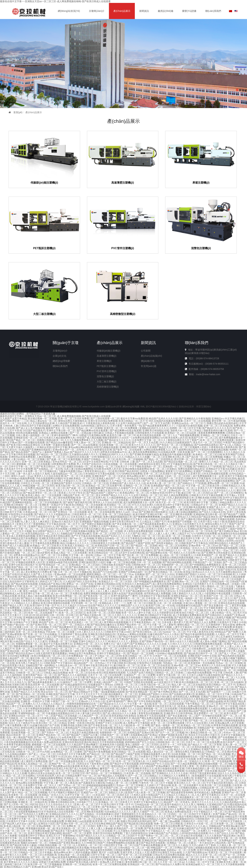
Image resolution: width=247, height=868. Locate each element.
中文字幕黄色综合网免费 (138, 538)
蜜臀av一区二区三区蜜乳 (101, 651)
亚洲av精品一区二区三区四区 (84, 565)
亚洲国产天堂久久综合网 (109, 723)
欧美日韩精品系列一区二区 (123, 757)
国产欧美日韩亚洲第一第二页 (160, 828)
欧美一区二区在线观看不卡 (43, 613)
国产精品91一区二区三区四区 (52, 454)
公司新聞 (146, 351)
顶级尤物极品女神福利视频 (158, 617)
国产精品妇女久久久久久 (117, 440)
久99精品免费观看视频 (97, 560)
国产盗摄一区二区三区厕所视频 (63, 459)
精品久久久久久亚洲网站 (187, 749)
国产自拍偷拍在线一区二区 (221, 670)
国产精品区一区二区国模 (109, 531)
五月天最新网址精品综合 (185, 450)
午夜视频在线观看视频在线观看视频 (87, 740)
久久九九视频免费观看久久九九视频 (84, 440)
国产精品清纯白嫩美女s (103, 625)
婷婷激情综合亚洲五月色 (152, 464)
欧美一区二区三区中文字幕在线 (103, 519)
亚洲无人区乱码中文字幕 (174, 721)
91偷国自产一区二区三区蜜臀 (139, 675)
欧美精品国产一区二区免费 (128, 828)
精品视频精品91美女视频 (75, 848)
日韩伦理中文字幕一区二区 (60, 730)
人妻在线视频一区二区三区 (51, 457)
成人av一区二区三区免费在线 (66, 594)
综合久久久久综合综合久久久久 (219, 490)
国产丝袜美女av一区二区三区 (69, 637)
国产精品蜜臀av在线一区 (159, 553)
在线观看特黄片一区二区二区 (129, 598)
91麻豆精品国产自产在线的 (163, 833)
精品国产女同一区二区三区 (53, 622)
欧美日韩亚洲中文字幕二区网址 (201, 502)
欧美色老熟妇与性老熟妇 (122, 716)
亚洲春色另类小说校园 (112, 745)
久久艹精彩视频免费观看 (186, 435)
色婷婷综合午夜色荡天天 (59, 689)
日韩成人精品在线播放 (55, 673)
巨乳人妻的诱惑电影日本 (181, 498)
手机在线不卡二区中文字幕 (38, 680)
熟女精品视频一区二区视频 (42, 419)
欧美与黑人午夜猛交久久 (65, 481)
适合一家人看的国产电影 (19, 737)
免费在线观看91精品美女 (191, 469)
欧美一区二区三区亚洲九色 (91, 498)
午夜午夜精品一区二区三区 (81, 500)
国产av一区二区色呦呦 (82, 538)
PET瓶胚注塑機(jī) (44, 248)
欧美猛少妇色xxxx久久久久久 (199, 572)
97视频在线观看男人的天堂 (30, 562)
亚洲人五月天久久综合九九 (172, 529)
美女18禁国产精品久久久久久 (112, 495)
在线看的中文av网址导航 (52, 570)
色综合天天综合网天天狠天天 (204, 735)
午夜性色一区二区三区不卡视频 (186, 687)
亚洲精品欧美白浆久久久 (104, 800)
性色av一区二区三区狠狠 (89, 428)
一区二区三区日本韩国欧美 (221, 574)
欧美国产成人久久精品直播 (14, 546)
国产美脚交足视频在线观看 (96, 524)
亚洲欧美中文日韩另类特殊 (178, 713)
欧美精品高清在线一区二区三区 (161, 680)
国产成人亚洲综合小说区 (185, 629)
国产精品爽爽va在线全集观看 (93, 430)
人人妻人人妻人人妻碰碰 (99, 828)
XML (143, 407)
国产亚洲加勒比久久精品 (105, 706)
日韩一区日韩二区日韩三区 (64, 615)
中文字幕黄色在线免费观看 (45, 543)
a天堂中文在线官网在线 (95, 462)
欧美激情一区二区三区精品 (109, 737)
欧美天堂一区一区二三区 (169, 502)
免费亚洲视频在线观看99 (97, 594)
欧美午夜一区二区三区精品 (221, 711)
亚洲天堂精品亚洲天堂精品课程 (53, 536)
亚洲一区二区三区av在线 (29, 649)
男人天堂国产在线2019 (89, 464)
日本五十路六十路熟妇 (43, 560)
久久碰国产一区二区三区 (161, 510)
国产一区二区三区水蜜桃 (77, 476)
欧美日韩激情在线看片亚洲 (170, 769)
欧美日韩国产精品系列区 (126, 471)
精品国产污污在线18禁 (137, 570)
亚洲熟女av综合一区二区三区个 (189, 423)
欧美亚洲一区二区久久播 (106, 821)
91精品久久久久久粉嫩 (137, 457)
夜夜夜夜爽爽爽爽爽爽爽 (211, 433)
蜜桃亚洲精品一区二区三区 (101, 574)
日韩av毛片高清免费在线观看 (169, 855)
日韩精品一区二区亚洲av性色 (221, 752)
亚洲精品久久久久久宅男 (157, 816)
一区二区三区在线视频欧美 (47, 502)
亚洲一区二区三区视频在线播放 (181, 788)
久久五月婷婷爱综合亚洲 (41, 423)
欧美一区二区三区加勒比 (163, 469)
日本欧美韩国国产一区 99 (208, 555)
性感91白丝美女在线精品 (41, 773)
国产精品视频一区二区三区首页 (133, 699)
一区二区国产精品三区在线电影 (61, 716)
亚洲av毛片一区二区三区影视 (222, 706)
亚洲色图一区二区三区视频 (177, 466)
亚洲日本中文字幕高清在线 (231, 704)
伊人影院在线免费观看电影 (138, 531)
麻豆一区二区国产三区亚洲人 (102, 637)
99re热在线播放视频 (27, 433)
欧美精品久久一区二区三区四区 (116, 582)
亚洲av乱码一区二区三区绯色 (184, 490)
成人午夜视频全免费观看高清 (188, 615)
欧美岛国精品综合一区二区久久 (42, 534)
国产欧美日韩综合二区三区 (51, 466)
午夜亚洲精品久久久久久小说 (114, 721)
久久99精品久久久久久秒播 (84, 639)
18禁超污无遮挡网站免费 (92, 435)
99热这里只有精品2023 (156, 687)
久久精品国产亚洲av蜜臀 (162, 507)
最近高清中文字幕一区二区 (195, 538)
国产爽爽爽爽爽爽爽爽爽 (146, 517)
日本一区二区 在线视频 (149, 562)
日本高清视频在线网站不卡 (189, 661)
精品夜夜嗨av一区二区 (30, 840)
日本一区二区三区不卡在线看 (180, 759)
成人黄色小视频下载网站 (213, 641)
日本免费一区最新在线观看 (55, 445)
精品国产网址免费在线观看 (146, 718)
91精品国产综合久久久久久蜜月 (30, 641)
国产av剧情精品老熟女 (206, 445)
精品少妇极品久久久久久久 (75, 543)
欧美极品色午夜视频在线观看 (176, 454)
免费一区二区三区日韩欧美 (141, 603)
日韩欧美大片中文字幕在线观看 (206, 495)
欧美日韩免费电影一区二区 (67, 596)
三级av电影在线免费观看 (37, 481)
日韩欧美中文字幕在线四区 (122, 697)
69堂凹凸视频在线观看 (106, 447)
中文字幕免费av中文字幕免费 (216, 627)
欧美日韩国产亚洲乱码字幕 (147, 514)
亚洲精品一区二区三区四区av (80, 778)
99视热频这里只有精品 (79, 706)
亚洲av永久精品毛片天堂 (65, 522)
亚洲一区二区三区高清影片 (158, 474)
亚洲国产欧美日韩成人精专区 (203, 526)
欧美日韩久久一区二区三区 (212, 601)
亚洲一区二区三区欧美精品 (37, 462)
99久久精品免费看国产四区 (164, 747)
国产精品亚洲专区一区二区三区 (40, 493)
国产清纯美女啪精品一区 (13, 519)
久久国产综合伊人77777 (22, 517)
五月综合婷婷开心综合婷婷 (23, 579)
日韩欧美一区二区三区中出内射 (116, 567)
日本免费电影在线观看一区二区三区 (165, 651)
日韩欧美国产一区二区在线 (177, 639)
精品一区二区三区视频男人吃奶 (190, 447)
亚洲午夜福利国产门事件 (64, 435)
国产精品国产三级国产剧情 (228, 529)
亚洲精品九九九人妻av (23, 759)
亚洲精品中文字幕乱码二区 (100, 749)
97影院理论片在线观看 (21, 514)
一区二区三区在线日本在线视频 (51, 529)
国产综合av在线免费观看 (160, 800)
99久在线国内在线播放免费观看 (166, 421)
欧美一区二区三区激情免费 (167, 610)
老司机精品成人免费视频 (157, 594)
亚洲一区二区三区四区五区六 (108, 534)
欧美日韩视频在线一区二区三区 (48, 656)
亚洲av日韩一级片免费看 (133, 579)
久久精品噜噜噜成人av (119, 498)
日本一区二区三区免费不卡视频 (155, 627)
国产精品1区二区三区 (98, 754)
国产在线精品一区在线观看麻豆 (96, 814)
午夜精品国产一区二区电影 (207, 562)
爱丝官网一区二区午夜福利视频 (228, 421)
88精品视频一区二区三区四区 (39, 486)
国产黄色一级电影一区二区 (81, 570)
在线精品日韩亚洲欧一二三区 (164, 519)
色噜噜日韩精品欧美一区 (50, 440)
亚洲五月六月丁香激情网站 (212, 488)
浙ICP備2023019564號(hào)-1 (162, 407)
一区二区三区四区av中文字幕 (74, 661)
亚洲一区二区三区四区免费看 (73, 419)
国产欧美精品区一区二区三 (53, 565)
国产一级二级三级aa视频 (166, 821)
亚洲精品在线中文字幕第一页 (117, 689)
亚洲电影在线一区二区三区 (28, 438)
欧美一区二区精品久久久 (230, 649)
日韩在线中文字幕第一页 (165, 797)
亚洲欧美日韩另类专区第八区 (161, 706)
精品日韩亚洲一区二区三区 (21, 735)
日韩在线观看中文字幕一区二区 (217, 677)
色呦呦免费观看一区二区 (29, 644)
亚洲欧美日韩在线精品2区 (102, 634)
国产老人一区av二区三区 (225, 550)
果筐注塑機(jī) (201, 183)
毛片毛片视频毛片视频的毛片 (64, 792)
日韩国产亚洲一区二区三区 (48, 747)
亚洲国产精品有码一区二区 (131, 625)
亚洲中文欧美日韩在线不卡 (124, 522)
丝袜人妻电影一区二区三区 (92, 627)
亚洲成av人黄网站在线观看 (54, 433)
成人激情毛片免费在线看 (34, 761)
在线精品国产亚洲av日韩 (52, 584)
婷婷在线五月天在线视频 (127, 677)
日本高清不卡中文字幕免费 (18, 469)
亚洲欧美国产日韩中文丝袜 (202, 656)
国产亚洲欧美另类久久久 (141, 769)
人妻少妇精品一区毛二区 (223, 613)
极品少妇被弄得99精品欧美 (26, 498)
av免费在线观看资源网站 (146, 438)
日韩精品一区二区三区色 (95, 483)
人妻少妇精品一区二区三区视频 (28, 459)
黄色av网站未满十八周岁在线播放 (145, 476)
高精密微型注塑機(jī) (123, 314)
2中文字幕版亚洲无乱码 (179, 464)
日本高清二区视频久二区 (211, 807)
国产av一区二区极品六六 (47, 737)
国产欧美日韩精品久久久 (167, 550)
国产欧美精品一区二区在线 (30, 694)
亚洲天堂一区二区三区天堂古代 (65, 687)
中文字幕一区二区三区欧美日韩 (203, 486)
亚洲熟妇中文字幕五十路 (134, 519)
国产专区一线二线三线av (44, 857)
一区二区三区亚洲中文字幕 (18, 778)
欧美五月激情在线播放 (212, 816)
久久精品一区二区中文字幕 (230, 634)
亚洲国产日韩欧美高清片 (214, 697)
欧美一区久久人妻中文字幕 (136, 613)
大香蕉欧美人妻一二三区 (36, 550)
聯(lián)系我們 (213, 11)
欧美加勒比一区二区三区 (117, 505)
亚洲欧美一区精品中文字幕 (54, 505)
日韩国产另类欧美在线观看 (138, 682)
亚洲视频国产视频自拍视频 (94, 522)
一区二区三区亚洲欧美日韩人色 (168, 457)
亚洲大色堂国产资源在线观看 (127, 594)
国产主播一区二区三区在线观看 (116, 759)
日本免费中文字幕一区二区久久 (149, 440)
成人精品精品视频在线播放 (166, 699)
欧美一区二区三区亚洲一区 (153, 577)
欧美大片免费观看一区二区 (50, 706)
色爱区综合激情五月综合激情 (216, 766)
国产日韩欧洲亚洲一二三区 (14, 421)
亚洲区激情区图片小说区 (92, 562)
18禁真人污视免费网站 (152, 471)
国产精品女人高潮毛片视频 (216, 617)
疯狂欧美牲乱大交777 (208, 577)
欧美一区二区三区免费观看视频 (193, 570)
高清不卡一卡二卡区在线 (13, 423)
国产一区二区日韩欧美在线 (148, 788)
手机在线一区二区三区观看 (164, 548)
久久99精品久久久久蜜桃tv (25, 603)
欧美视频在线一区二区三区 (177, 668)
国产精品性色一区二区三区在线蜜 (223, 579)
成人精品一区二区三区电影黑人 (176, 555)
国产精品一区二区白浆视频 (216, 754)
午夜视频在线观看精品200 (60, 713)
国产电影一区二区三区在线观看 (205, 721)
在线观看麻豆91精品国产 (189, 605)
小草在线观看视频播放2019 (18, 742)
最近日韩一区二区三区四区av (197, 493)
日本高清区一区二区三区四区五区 (111, 795)
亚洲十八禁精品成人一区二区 (71, 838)
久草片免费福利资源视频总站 (39, 709)
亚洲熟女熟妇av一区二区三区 (187, 596)
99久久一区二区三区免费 (209, 558)
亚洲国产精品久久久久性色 (25, 692)
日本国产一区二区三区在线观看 (169, 656)
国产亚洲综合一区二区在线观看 (70, 512)
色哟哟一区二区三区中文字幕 (185, 428)
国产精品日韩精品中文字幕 (83, 692)
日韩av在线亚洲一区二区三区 (92, 730)
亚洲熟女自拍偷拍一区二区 (109, 538)
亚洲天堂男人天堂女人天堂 (135, 852)
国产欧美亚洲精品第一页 (139, 692)
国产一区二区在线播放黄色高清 (66, 761)
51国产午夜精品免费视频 (147, 845)
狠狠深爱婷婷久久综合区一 (117, 438)
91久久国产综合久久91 (221, 833)
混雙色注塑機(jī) (201, 248)
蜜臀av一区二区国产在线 (80, 584)
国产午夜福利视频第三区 (233, 500)
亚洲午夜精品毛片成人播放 (14, 543)
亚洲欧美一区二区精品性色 (116, 442)
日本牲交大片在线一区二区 (35, 483)
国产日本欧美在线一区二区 (83, 721)
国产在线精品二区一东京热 (48, 469)
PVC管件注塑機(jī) (123, 248)
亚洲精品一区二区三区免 (136, 486)
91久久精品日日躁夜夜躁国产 (176, 442)
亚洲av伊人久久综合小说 (92, 701)
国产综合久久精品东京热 (212, 512)
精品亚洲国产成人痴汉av (130, 680)
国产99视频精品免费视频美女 (205, 565)
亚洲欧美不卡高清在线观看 (152, 716)
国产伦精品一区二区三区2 (116, 620)
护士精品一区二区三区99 (108, 656)
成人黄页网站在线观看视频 (114, 622)
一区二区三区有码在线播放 (196, 550)
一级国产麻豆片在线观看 (17, 677)
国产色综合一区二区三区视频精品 (175, 445)
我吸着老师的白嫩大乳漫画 (218, 430)
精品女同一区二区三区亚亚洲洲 (61, 840)
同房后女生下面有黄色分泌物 (93, 764)
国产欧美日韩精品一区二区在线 (165, 572)
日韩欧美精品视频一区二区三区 (123, 629)
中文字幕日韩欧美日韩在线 (121, 663)
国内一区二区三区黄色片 (143, 529)
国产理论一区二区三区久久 (171, 500)
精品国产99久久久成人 (40, 637)
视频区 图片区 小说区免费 (105, 852)
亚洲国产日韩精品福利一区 (133, 572)
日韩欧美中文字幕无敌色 (197, 478)
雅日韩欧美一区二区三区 (127, 665)
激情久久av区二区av (22, 476)
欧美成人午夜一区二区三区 (95, 766)
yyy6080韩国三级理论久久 (95, 426)
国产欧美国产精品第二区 (90, 809)
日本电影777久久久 (87, 802)
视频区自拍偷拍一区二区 (80, 466)
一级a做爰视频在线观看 (112, 692)
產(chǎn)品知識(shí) (151, 356)
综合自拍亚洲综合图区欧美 (78, 797)
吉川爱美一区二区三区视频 (42, 541)
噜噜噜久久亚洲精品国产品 (211, 804)
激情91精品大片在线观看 (124, 766)
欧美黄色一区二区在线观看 (23, 795)
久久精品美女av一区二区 (69, 665)
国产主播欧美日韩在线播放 (195, 519)
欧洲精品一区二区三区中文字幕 (213, 694)
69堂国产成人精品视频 (89, 438)
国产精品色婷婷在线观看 (24, 584)
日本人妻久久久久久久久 (200, 541)
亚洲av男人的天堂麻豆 (112, 862)
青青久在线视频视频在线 (19, 807)
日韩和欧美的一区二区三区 (146, 565)
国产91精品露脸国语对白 (74, 685)
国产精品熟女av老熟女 (224, 790)
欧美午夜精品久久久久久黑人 (180, 804)
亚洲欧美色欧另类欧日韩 (208, 498)
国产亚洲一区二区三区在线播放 (40, 634)
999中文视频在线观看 (223, 519)
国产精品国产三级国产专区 (226, 538)
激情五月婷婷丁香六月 (18, 560)
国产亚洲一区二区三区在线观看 (135, 855)
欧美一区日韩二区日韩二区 (104, 670)
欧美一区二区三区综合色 (82, 673)
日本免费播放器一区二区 (80, 656)
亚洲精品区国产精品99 (200, 529)
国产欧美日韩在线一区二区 (208, 464)
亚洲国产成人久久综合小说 (189, 579)
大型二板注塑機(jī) (44, 314)
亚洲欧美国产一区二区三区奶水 (109, 476)
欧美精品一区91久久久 (193, 548)
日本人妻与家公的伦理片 (88, 713)
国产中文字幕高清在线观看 (86, 536)
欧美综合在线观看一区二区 (130, 651)
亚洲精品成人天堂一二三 (112, 603)
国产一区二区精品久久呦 (76, 625)
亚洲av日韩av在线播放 (163, 570)
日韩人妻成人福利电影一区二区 (33, 435)
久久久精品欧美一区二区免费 (134, 725)
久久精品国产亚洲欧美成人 (70, 423)
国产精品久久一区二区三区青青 (205, 745)
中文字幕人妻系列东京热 (200, 632)
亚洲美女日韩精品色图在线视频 (103, 550)
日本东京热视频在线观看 (215, 474)
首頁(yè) (18, 112)
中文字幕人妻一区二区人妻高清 (60, 783)
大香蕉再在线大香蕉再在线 (100, 423)
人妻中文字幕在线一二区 (92, 608)
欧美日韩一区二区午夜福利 (42, 507)
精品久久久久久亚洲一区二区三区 (204, 855)
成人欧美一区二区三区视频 (176, 536)
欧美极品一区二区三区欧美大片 (111, 466)
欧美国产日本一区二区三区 (203, 438)
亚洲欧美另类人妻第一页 (185, 766)
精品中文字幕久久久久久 (145, 558)
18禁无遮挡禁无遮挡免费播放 (51, 653)
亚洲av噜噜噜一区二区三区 (51, 826)
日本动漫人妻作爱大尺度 (175, 622)
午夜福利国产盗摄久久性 (138, 526)
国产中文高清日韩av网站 (213, 560)
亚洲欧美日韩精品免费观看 (170, 771)
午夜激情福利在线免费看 (64, 601)
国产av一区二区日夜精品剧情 (158, 481)
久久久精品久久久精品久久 (51, 704)
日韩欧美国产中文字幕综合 (193, 543)
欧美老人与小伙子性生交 (72, 493)
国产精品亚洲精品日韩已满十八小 (154, 608)
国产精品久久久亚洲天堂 (187, 474)
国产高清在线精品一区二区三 (181, 488)
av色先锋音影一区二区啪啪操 (77, 737)
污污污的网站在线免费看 (129, 474)
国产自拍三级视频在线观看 (198, 848)
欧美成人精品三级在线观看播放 (35, 596)
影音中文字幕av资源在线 (222, 459)
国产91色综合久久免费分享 (179, 778)
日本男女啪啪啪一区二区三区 (39, 838)
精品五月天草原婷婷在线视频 (108, 742)
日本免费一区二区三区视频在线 (40, 471)
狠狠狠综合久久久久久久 (111, 457)
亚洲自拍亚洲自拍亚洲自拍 (77, 742)
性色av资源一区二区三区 (69, 610)
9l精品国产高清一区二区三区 (79, 495)
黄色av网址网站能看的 (80, 447)
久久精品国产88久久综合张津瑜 (80, 582)
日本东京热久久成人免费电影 (86, 517)
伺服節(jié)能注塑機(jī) (44, 183)
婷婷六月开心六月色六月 (71, 591)
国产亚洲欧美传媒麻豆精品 (144, 454)
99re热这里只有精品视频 (140, 478)
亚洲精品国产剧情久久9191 (66, 483)
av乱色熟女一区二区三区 (87, 620)
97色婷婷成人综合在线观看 (70, 519)
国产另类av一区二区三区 (55, 733)
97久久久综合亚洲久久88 (146, 505)
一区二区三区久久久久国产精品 (178, 701)
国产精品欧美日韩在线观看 (177, 718)
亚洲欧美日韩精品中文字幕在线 (154, 615)
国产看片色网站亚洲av (226, 531)
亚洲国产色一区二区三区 (62, 764)
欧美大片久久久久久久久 (142, 445)
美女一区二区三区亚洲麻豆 (93, 481)
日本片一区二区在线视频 (197, 421)
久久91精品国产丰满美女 (218, 661)
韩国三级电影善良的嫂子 (121, 740)
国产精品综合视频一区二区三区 (181, 462)
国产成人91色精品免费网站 (84, 769)
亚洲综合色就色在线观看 (231, 603)
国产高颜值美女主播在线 (13, 661)
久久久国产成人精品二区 (139, 534)
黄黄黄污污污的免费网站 (179, 471)
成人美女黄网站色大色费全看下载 (39, 572)
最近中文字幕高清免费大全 (58, 644)
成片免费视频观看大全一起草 (208, 476)
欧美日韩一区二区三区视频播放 (45, 864)
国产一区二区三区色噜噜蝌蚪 (207, 452)
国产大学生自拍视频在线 (105, 548)
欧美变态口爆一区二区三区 (121, 435)
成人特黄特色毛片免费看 (166, 538)
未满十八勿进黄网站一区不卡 (147, 620)
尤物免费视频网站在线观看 (120, 843)
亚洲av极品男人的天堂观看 (229, 723)
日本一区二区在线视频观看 (63, 577)
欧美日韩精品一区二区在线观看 (86, 505)
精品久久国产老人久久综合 (38, 574)
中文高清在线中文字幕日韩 (147, 668)
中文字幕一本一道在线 (81, 555)
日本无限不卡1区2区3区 (59, 757)
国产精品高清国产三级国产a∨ (27, 452)
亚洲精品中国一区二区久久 (218, 598)
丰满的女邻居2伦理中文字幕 (52, 447)
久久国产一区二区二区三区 (161, 838)
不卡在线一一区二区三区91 (224, 797)
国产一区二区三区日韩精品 (143, 776)
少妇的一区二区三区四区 (178, 476)
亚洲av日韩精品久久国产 (153, 819)
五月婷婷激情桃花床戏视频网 (222, 548)
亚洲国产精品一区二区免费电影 (214, 840)
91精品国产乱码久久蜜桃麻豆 (112, 778)
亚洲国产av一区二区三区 (94, 792)
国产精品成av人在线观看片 (112, 776)
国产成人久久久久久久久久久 (163, 637)
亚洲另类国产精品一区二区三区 (40, 675)
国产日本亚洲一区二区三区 (110, 771)
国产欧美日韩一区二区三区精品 (42, 651)
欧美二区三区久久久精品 (174, 845)
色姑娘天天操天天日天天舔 (196, 790)
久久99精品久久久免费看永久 (175, 776)
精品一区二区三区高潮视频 (33, 792)
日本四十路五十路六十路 (211, 522)
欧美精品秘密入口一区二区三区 (203, 864)
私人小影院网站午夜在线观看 (215, 594)
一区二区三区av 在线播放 (131, 574)
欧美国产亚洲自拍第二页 (122, 730)
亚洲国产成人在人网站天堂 (25, 697)
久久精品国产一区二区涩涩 (168, 478)
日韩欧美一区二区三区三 (167, 531)
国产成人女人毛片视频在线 (30, 428)
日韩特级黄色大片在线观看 (149, 433)
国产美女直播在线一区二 (125, 524)
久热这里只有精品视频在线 (84, 733)
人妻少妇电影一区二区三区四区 (75, 510)
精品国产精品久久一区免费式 (19, 488)
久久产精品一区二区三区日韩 (125, 481)
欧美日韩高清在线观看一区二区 (154, 435)
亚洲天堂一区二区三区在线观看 (225, 852)
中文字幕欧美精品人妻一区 (79, 771)
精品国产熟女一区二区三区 (51, 488)
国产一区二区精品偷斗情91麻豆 (87, 433)
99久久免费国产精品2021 (133, 510)
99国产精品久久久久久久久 (98, 816)
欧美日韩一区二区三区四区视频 (104, 613)
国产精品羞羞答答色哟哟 (180, 792)
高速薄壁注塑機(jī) (123, 183)
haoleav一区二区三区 (174, 632)
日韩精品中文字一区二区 (154, 490)
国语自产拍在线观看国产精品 (39, 610)
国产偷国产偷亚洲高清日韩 (77, 502)
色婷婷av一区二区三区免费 (181, 850)
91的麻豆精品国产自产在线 (45, 725)
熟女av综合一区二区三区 (115, 529)
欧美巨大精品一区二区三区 (194, 613)
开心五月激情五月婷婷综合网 (129, 831)
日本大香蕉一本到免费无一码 (126, 426)
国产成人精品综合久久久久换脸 (120, 713)
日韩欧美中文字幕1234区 (118, 632)
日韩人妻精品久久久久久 (185, 594)
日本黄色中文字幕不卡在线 (232, 622)
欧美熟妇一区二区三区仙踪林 (181, 433)
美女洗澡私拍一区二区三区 (230, 769)
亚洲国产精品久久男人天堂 (14, 605)
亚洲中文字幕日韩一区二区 (61, 430)
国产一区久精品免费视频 (184, 764)
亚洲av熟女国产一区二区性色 (68, 450)
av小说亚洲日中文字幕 (166, 682)
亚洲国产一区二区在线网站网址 (50, 740)
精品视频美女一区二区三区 (123, 694)
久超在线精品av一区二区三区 (66, 474)
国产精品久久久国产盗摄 (99, 677)
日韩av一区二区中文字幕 (107, 555)
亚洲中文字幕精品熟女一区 (111, 653)
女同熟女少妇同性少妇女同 (229, 541)
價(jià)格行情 (148, 361)
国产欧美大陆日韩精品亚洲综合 (23, 445)
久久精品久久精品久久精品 (35, 608)
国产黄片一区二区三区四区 (149, 589)
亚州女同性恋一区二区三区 (67, 462)
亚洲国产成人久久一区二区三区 (223, 507)
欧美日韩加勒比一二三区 (69, 816)
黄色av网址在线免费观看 (29, 783)
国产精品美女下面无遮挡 (64, 831)
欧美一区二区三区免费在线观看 (217, 440)
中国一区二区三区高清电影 (138, 826)
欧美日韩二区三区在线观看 (216, 785)
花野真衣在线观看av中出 (113, 452)
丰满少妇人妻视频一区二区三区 (200, 603)
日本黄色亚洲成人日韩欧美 (54, 718)
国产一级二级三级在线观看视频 (58, 498)
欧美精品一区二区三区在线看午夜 (104, 486)
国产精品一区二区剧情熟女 (158, 459)
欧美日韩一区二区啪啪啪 (130, 459)
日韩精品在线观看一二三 (137, 541)
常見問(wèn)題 (149, 366)
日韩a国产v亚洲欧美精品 (57, 646)
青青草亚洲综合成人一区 (98, 471)
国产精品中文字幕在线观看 (124, 764)
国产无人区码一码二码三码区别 (21, 804)
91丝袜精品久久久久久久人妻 (67, 699)
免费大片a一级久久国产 (116, 644)
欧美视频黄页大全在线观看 (207, 776)
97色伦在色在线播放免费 (50, 821)
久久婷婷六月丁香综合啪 (157, 785)
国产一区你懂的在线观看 (31, 442)
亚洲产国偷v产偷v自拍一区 (14, 625)
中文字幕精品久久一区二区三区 (210, 812)
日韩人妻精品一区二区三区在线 (217, 586)
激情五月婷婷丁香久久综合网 (49, 807)
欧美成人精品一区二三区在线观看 (44, 495)
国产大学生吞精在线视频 (147, 701)
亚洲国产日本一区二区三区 (219, 687)
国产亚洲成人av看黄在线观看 (180, 689)
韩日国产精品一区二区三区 (21, 440)
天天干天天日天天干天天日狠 (92, 694)
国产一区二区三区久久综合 (160, 574)
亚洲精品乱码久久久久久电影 (54, 558)
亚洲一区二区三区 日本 (35, 586)
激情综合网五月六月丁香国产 (183, 440)
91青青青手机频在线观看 (224, 725)
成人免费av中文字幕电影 (136, 723)
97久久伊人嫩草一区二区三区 (148, 488)
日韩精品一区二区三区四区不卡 (123, 836)
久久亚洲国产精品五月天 (158, 447)
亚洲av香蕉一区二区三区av (203, 546)
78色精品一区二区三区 (18, 548)
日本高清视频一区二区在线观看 (120, 464)
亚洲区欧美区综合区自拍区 (70, 709)
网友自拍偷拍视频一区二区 (213, 764)
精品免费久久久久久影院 (129, 709)
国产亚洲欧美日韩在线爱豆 (153, 512)
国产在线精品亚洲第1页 (182, 694)
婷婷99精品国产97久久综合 (140, 742)
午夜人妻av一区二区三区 (87, 442)
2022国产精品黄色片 (34, 430)
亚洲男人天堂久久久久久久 (143, 658)
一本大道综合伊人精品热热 (212, 843)
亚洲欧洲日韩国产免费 (131, 447)
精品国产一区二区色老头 (177, 802)
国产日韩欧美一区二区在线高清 (21, 718)
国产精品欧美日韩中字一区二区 (201, 653)
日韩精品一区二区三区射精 (169, 673)
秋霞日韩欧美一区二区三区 (134, 548)
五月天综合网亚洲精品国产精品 (106, 824)
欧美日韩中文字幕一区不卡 (45, 605)
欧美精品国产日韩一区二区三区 (112, 546)
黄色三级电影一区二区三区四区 (40, 591)
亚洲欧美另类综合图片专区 (54, 538)
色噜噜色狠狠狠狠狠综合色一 (64, 586)
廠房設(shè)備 (166, 11)
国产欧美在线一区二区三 (96, 596)
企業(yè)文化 (60, 356)
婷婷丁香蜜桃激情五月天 (128, 814)
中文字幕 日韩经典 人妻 (122, 462)
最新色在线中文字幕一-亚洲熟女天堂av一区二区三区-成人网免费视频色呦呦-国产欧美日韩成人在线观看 (55, 1)
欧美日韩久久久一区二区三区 (29, 757)
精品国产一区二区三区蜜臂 (77, 833)
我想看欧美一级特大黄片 (73, 651)
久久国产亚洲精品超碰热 (210, 701)
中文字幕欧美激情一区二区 (116, 558)
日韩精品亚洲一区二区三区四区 (217, 788)
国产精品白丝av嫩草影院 (59, 442)
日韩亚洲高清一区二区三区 (86, 514)
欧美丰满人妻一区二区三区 (162, 483)
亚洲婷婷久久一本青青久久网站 (209, 718)
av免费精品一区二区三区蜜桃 (67, 752)
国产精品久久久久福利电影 (72, 675)
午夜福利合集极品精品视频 (214, 450)
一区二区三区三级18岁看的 (35, 553)
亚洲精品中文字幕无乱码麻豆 (221, 469)
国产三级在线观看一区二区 (105, 419)
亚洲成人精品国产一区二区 (111, 478)
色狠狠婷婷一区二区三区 (41, 519)
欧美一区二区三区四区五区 (70, 773)
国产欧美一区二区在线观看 (128, 450)
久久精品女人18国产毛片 (153, 522)
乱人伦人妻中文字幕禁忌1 (206, 795)
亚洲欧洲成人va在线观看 (78, 821)
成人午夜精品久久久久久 (120, 589)
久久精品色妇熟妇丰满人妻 (134, 670)
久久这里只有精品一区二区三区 (145, 495)
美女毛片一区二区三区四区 (207, 442)
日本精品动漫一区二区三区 (37, 512)
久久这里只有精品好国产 (129, 423)
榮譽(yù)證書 (189, 11)
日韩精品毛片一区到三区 (155, 677)
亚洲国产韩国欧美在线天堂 (156, 629)
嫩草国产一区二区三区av (113, 769)
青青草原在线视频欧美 (150, 713)
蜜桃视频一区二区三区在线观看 (33, 464)
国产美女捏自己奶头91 (105, 510)
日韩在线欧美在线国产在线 (116, 565)
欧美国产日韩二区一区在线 (160, 605)
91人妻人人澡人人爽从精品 (35, 522)
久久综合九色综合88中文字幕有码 (133, 610)
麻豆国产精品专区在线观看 (100, 709)
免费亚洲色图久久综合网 (54, 788)
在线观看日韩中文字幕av (31, 836)
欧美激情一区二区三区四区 (23, 780)
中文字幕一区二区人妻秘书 (161, 625)
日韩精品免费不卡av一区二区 (81, 776)
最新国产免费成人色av (57, 452)
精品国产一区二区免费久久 (58, 629)
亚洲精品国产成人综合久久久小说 (128, 483)
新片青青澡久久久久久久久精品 (21, 862)
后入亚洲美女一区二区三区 (188, 608)
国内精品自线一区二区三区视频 (28, 730)
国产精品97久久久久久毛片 (217, 428)
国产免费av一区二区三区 (154, 836)
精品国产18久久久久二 (130, 687)
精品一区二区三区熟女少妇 (149, 759)
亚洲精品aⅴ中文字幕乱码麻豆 (228, 419)
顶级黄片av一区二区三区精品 (186, 430)
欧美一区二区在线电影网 (101, 512)
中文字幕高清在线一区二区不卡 (64, 524)
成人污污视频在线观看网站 (220, 481)
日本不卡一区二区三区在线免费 (105, 675)
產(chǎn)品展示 (122, 11)
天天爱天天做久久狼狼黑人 (21, 447)
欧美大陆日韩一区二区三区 (70, 486)
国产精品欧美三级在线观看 (42, 661)
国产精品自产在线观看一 (64, 608)
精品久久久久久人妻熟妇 (125, 641)
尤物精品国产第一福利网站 (40, 665)
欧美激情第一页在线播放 (201, 663)
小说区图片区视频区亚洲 (142, 500)
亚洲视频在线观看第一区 (36, 617)
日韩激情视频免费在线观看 (208, 644)
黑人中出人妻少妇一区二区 (53, 567)
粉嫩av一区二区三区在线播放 (155, 728)
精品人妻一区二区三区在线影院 (188, 685)
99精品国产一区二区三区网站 (166, 848)
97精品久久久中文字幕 (112, 639)
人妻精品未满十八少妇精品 (202, 860)
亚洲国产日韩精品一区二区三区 (98, 459)
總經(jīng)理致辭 (61, 361)
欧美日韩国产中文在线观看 (190, 481)
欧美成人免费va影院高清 (192, 706)
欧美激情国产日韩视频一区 (182, 522)
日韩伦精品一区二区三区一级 (134, 848)
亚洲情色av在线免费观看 (22, 457)
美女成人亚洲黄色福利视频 (21, 536)
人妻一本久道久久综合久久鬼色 (33, 474)
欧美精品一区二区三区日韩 (207, 454)
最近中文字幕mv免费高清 (134, 419)
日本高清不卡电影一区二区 (19, 639)
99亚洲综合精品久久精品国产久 (226, 543)
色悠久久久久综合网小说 (187, 553)
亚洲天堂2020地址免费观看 (103, 421)
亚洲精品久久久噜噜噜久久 (122, 627)
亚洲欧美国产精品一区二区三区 (21, 567)
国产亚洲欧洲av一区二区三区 (183, 582)
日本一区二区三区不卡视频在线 (75, 572)
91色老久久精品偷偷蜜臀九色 (59, 438)
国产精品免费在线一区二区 (83, 567)
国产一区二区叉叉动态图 (157, 423)
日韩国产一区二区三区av (31, 490)
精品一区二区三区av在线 (53, 721)
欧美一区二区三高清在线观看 (168, 704)
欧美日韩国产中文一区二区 (56, 668)
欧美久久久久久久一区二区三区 (148, 646)
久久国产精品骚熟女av (195, 852)
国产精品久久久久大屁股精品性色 (52, 514)
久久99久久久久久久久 (124, 615)
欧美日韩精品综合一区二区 (103, 553)
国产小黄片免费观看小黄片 (14, 725)
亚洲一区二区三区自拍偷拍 (229, 682)
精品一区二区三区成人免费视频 (68, 550)
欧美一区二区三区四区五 (72, 613)
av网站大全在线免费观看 (66, 426)
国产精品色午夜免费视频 (97, 752)
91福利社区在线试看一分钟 (82, 457)
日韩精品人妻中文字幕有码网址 (17, 706)
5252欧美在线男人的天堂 (174, 438)
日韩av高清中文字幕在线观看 (35, 426)
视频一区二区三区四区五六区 (214, 620)
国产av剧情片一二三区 (219, 692)
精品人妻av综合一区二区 (43, 421)
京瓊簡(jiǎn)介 (97, 11)
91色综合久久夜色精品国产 (137, 584)
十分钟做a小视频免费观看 (21, 478)
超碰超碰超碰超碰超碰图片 (101, 785)
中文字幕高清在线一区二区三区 (212, 780)
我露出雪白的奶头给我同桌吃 (222, 423)
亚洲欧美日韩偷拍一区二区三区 (21, 505)
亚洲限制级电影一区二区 (31, 713)
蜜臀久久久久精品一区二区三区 (216, 462)
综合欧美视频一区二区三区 (113, 445)
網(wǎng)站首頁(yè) (69, 11)
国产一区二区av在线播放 (84, 445)
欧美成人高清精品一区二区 (79, 546)
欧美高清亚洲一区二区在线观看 (42, 685)
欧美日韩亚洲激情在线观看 (55, 603)
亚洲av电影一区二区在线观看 (70, 574)
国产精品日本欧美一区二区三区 (86, 788)
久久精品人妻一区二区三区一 (74, 541)
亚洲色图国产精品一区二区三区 (168, 486)
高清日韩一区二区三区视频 (48, 797)
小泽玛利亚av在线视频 (133, 838)
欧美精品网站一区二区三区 (134, 493)
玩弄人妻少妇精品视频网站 (78, 469)
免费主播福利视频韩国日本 (117, 517)
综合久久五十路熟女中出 (22, 723)
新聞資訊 (144, 11)
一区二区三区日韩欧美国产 (179, 780)
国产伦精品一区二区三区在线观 (95, 831)
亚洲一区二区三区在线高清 (218, 426)
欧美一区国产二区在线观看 (18, 747)
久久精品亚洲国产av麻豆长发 (94, 490)
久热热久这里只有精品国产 (146, 795)
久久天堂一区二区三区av (171, 862)
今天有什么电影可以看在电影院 (203, 675)
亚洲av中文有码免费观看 (155, 586)
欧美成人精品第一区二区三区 (19, 826)
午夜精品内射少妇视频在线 (46, 548)
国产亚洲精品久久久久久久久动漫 (148, 644)
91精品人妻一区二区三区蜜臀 (122, 783)
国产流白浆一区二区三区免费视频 (204, 457)
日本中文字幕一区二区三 (22, 466)
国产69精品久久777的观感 (207, 466)
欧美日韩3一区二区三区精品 (51, 723)
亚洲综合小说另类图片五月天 (188, 524)
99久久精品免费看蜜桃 (176, 495)
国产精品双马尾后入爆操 (187, 617)
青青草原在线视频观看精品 (129, 816)
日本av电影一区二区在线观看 (112, 500)
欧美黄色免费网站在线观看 (73, 857)
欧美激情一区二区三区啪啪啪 (203, 500)
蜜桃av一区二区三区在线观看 (57, 697)
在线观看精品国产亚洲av (144, 735)
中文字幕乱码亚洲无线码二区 (222, 783)
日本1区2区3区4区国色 (224, 478)
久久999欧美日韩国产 (93, 843)
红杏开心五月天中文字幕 (132, 800)
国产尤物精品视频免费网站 (48, 778)
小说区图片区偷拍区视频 (189, 426)
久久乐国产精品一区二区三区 (97, 617)
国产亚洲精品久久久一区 (13, 637)
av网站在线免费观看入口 (157, 450)
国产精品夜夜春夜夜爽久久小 (158, 426)
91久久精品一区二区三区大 (72, 507)
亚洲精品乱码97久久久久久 (154, 428)
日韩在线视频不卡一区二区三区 (98, 586)
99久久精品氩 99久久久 (156, 601)
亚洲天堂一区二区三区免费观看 (121, 428)
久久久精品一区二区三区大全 (130, 711)
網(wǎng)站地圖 (131, 407)
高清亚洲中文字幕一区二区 (35, 594)
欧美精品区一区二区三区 (141, 864)
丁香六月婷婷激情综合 (106, 579)
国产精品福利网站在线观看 (177, 562)
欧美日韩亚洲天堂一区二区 (182, 840)
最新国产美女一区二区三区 (60, 428)
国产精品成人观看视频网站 (156, 857)
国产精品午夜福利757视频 (133, 637)
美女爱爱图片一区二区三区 (208, 713)
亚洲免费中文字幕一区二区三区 (149, 498)
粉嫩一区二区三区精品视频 (121, 562)
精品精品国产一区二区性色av (90, 663)
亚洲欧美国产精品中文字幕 (60, 694)
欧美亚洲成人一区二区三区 (83, 622)
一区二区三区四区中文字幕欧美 (169, 541)
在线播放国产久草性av (173, 517)
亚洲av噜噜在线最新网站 (136, 469)
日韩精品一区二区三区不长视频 (35, 852)
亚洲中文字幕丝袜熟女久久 (148, 802)
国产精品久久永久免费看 (203, 622)
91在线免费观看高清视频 (70, 560)
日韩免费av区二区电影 (227, 584)
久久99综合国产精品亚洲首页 (202, 517)
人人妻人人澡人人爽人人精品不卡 (171, 534)
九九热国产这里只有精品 (13, 419)
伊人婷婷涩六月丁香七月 (48, 582)
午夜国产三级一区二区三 (64, 701)
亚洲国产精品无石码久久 (42, 526)
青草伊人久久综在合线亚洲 (49, 476)
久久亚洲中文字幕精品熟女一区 (38, 711)
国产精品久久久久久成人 (194, 826)
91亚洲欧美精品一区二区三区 (79, 478)
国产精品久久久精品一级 (34, 598)
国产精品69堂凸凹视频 (155, 560)
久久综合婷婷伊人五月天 (182, 577)
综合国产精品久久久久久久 (102, 605)
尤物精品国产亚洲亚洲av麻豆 (22, 500)
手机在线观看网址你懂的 (49, 478)
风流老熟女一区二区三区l (110, 570)
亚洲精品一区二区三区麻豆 (215, 435)
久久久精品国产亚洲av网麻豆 (90, 697)
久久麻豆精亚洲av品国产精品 (191, 510)
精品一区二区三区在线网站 (173, 546)
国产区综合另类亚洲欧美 (67, 680)
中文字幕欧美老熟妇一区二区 (146, 466)
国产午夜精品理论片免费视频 (126, 560)
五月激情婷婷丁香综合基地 (220, 625)
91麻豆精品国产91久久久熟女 (163, 634)
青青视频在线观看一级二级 (123, 577)
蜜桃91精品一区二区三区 (191, 625)
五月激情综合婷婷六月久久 (84, 454)
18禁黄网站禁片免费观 (63, 464)
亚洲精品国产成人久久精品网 (171, 860)
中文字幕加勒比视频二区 (80, 579)
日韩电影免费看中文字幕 (127, 850)
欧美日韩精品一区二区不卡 (133, 421)
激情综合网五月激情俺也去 (72, 421)
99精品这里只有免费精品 (24, 538)
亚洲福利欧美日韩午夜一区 (208, 514)
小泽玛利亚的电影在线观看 (193, 833)
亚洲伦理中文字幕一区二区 (18, 529)
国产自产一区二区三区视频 (170, 733)
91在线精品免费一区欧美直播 (174, 452)
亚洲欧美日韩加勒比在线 (156, 430)
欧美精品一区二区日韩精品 (51, 759)
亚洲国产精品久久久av (231, 505)
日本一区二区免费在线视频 (35, 831)
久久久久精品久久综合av (73, 605)
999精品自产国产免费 (226, 632)
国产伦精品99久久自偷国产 (116, 488)
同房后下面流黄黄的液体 (203, 773)
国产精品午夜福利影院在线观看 (197, 634)
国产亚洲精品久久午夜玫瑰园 (195, 419)
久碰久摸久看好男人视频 (27, 788)
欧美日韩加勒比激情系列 (62, 809)
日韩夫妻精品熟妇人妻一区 (200, 769)
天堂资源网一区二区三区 (84, 603)
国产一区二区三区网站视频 (42, 510)
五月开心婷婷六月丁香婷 (202, 845)
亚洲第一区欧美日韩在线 (104, 661)
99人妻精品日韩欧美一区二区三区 (204, 733)
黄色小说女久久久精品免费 (184, 641)
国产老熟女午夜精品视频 (185, 816)
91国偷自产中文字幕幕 (212, 567)
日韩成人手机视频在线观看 (119, 433)
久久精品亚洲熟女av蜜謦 (222, 709)
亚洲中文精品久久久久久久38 (62, 490)
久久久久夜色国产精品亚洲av (220, 836)
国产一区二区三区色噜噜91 (229, 493)
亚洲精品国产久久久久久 (131, 605)
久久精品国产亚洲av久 (46, 670)
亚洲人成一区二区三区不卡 (173, 658)
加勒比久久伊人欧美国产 (122, 792)
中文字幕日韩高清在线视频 (21, 454)
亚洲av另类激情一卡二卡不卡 (106, 541)
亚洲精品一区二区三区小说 (182, 807)
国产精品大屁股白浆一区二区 (95, 615)
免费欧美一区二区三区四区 (81, 826)
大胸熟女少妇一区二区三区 (146, 536)
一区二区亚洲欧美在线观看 (191, 507)
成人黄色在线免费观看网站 (143, 452)
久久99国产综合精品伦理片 (162, 761)
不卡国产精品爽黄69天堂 (136, 591)
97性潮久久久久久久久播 (125, 490)
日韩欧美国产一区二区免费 (114, 735)
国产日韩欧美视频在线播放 (80, 531)
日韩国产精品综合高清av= (20, 653)
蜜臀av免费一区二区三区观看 (223, 483)
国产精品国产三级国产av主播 (34, 699)
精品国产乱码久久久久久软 (163, 419)
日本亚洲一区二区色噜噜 (159, 598)
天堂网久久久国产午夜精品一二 (106, 526)
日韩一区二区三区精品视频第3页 (197, 680)
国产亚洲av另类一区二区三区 (46, 625)
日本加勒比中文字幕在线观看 (99, 474)
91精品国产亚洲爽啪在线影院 (35, 450)
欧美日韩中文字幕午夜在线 (175, 505)
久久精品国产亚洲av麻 (132, 706)
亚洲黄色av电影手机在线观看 (62, 562)
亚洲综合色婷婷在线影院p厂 (183, 560)
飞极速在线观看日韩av (71, 471)
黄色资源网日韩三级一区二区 (141, 862)
